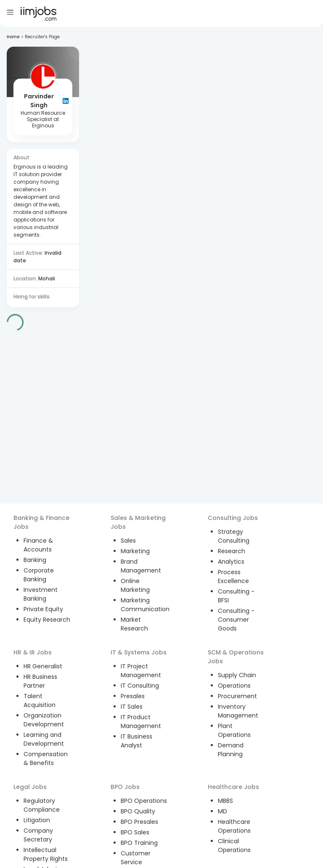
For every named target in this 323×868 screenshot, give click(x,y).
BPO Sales (135, 832)
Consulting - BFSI (236, 596)
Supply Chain (237, 675)
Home (13, 37)
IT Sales (132, 707)
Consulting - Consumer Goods (236, 620)
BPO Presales (139, 822)
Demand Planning (231, 750)
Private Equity (43, 609)
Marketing (135, 551)
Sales (128, 541)
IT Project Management (141, 671)
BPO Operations (144, 801)
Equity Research (47, 620)
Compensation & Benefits (46, 759)
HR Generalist (43, 666)
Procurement (237, 696)
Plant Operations (234, 730)
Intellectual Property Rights (46, 854)
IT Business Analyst (136, 741)
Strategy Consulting (234, 536)
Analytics (231, 562)
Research (232, 551)
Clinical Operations (234, 846)
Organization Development (44, 720)
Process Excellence (233, 576)
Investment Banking (41, 594)
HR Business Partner (40, 681)
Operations (234, 686)
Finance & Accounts (38, 545)
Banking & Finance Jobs (41, 522)
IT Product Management (141, 722)
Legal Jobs (30, 787)
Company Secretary (38, 835)
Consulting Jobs (233, 518)
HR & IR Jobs (33, 652)
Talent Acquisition (40, 700)
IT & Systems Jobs (139, 652)
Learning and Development (44, 739)
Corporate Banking (39, 575)
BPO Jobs (125, 787)
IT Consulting (140, 686)
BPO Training (139, 843)
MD (222, 811)
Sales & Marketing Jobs (138, 522)
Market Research (134, 624)
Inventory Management (238, 711)
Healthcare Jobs (233, 787)
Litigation (37, 820)
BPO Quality (138, 811)
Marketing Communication (145, 605)
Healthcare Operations (234, 826)
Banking (35, 560)
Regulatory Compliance (42, 805)
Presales (133, 696)
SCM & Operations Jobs (236, 657)
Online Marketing (135, 585)
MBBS (225, 801)
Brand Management (141, 566)
